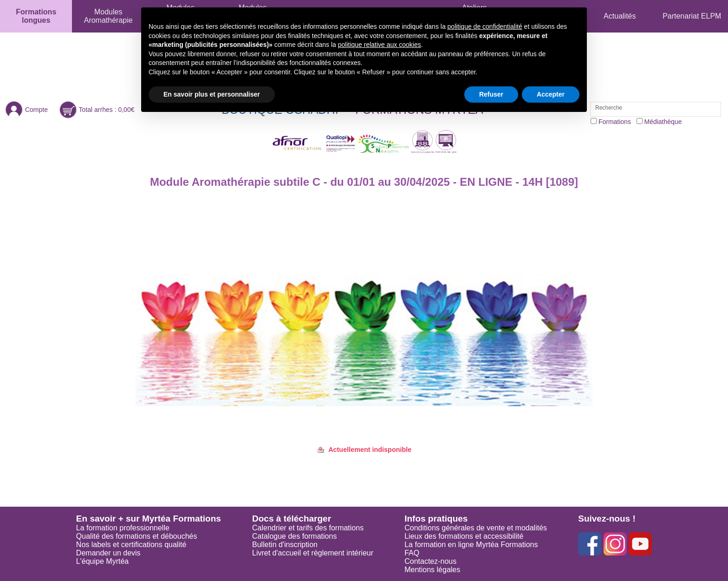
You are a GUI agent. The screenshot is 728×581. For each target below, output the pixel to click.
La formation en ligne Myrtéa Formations (471, 545)
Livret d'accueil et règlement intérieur (313, 553)
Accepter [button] (551, 94)
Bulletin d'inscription (285, 545)
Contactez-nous (430, 561)
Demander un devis (108, 553)
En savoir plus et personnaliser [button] (212, 94)
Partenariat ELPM (692, 16)
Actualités (620, 16)
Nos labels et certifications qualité (131, 545)
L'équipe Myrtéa (102, 561)
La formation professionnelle (123, 528)
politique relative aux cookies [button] (380, 45)
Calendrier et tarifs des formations (308, 528)
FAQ (412, 553)
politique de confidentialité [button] (485, 26)
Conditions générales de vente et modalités (476, 528)
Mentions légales (432, 570)
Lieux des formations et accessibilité (464, 536)
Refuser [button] (491, 94)
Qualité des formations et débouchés (137, 536)
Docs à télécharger (292, 519)
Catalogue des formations (294, 536)
